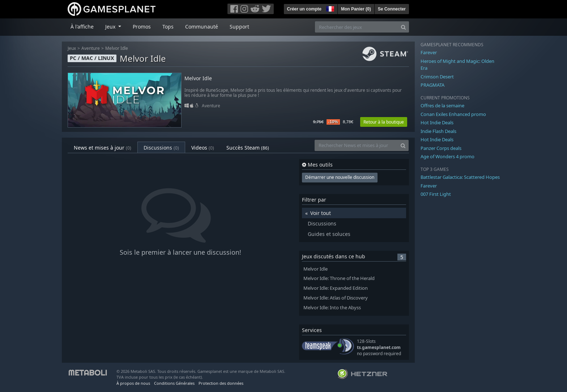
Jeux (72, 48)
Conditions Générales (174, 383)
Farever (429, 52)
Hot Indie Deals (437, 122)
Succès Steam (248, 148)
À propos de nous (133, 383)
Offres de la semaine (442, 105)
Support (239, 27)
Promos (142, 27)
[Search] (403, 27)
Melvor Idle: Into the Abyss (332, 308)
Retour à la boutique (384, 122)
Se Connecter (392, 9)
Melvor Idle (117, 48)
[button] (329, 8)
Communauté (202, 27)
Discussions (161, 148)
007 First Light (436, 194)
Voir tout (321, 213)
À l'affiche (82, 27)
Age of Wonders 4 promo (447, 156)
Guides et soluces (329, 234)
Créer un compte (304, 9)
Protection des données (221, 383)
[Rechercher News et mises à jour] (356, 145)
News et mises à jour (103, 148)
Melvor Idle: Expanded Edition (336, 288)
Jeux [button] (111, 27)
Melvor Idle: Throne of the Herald (339, 278)
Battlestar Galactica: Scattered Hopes (460, 177)
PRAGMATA (432, 85)
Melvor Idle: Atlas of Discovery (336, 298)
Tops (168, 27)
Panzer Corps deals (441, 148)
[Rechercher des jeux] (357, 27)
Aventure (91, 48)
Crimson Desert (437, 77)
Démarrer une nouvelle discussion (340, 177)
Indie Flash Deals (438, 131)
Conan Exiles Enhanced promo (453, 114)
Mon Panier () (356, 9)
